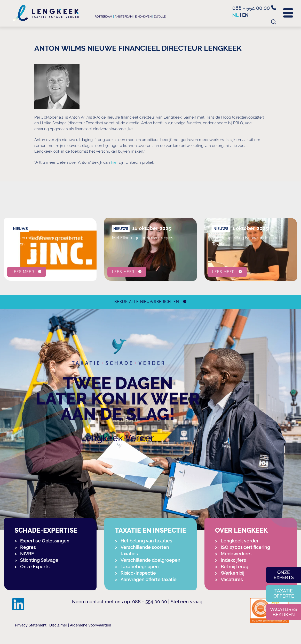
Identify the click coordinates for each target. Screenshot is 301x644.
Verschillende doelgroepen (150, 560)
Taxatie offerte (284, 593)
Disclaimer (58, 625)
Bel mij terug (235, 567)
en (245, 15)
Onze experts (284, 575)
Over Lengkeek (241, 530)
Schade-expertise (46, 530)
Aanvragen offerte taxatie (149, 579)
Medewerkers (236, 554)
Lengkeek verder (240, 541)
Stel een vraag (187, 602)
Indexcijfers (233, 560)
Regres (28, 547)
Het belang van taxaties (146, 541)
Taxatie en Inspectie (150, 530)
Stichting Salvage (39, 560)
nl (236, 15)
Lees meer (23, 272)
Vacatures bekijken (284, 612)
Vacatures (232, 579)
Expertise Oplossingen (45, 541)
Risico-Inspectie (138, 573)
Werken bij (232, 573)
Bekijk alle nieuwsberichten (147, 302)
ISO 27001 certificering (245, 547)
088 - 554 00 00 (254, 8)
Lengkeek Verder (117, 438)
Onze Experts (35, 567)
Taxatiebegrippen (140, 567)
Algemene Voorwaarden (90, 625)
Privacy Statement (31, 625)
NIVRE (27, 554)
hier (114, 162)
